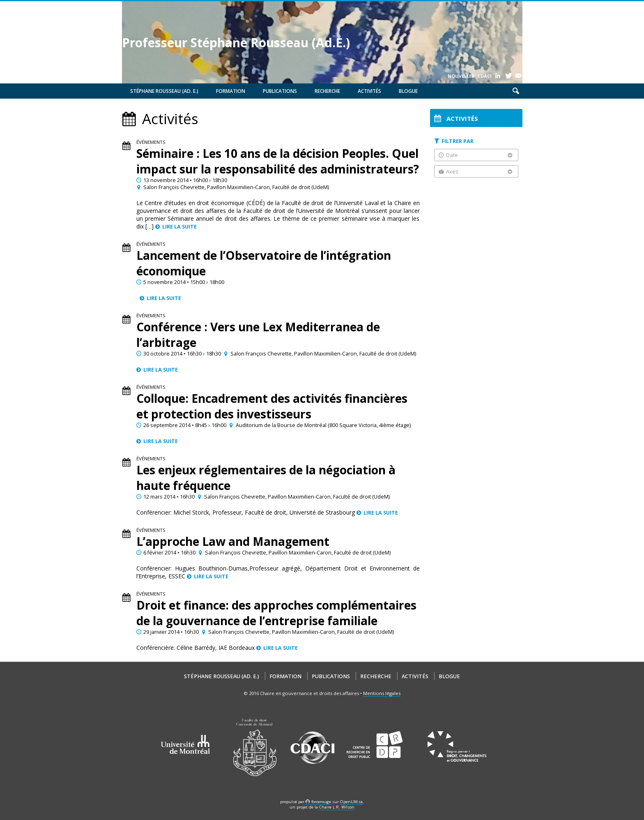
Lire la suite (179, 227)
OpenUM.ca (351, 802)
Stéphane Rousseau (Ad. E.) (164, 91)
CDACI (485, 76)
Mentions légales (382, 693)
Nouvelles (461, 76)
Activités (369, 91)
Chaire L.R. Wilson (337, 807)
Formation (231, 91)
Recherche (327, 91)
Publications (280, 91)
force (321, 802)
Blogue (408, 91)
